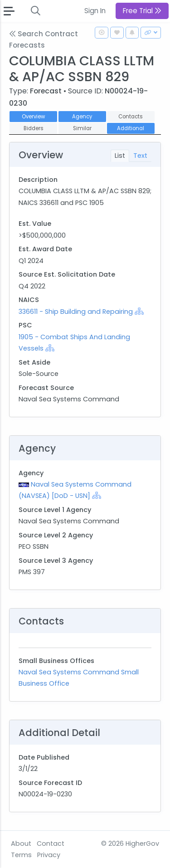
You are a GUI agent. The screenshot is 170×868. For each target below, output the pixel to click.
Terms (21, 855)
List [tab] (120, 156)
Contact (51, 844)
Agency (82, 117)
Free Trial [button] (142, 11)
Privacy (49, 855)
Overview (33, 117)
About (21, 844)
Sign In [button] (95, 11)
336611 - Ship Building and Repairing (77, 312)
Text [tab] (140, 156)
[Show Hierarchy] (139, 311)
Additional (131, 128)
